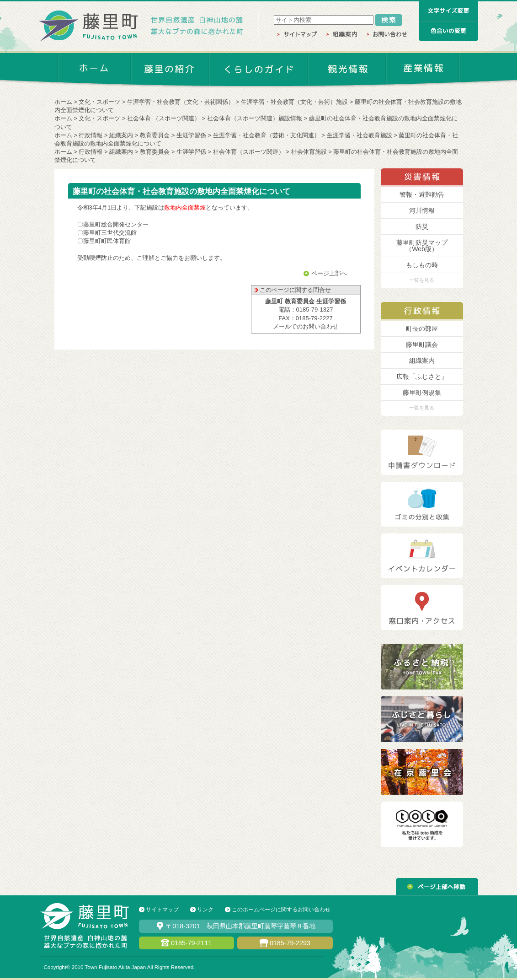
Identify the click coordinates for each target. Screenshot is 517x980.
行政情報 (91, 135)
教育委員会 (155, 135)
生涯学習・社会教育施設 (360, 135)
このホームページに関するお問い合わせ (281, 910)
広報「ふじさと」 (422, 377)
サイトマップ (162, 910)
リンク (205, 910)
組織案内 (121, 135)
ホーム (63, 102)
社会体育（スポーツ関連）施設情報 (255, 118)
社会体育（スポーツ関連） (249, 152)
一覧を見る (422, 280)
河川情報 (422, 210)
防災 (422, 226)
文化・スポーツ (99, 102)
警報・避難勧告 (422, 194)
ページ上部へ (329, 273)
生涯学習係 (191, 135)
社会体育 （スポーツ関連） (164, 118)
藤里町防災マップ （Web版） (422, 246)
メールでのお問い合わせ (306, 326)
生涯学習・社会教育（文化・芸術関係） (181, 102)
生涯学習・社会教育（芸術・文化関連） (266, 135)
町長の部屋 (422, 328)
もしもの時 (422, 265)
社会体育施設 (309, 152)
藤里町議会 (422, 345)
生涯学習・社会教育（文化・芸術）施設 (294, 102)
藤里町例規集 (422, 393)
